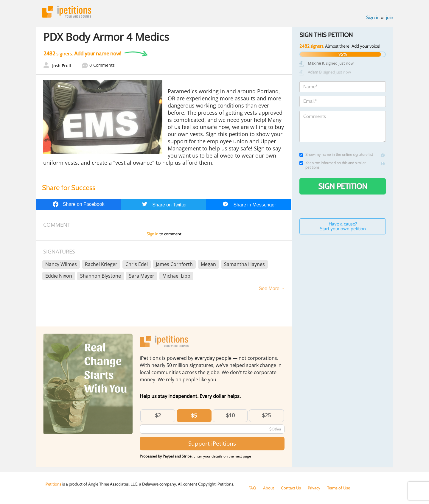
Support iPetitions (212, 443)
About (269, 488)
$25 (266, 415)
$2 (158, 415)
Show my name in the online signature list (336, 154)
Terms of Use (339, 488)
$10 (230, 415)
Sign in (373, 17)
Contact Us (291, 488)
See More (269, 288)
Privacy (314, 488)
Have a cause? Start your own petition (343, 226)
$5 (194, 416)
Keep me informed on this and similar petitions (332, 165)
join (390, 17)
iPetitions (66, 12)
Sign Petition (343, 186)
